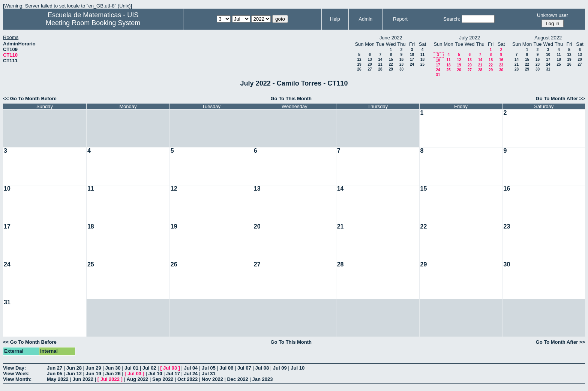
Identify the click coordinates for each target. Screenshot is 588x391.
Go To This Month (291, 99)
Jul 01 (131, 368)
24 (412, 64)
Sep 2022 (163, 379)
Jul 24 (191, 374)
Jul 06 (226, 368)
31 (438, 75)
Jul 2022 (110, 379)
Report (400, 19)
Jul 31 (209, 374)
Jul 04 (191, 368)
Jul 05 (209, 368)
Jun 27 (55, 368)
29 (391, 69)
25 (422, 64)
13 (370, 59)
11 (422, 55)
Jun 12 (74, 374)
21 (380, 64)
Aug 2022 (138, 379)
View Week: (16, 374)
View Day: (14, 368)
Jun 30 (113, 368)
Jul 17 (173, 374)
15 (391, 59)
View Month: (17, 379)
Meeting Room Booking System (93, 23)
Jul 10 (298, 368)
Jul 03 (170, 368)
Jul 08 (262, 368)
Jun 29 (94, 368)
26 (359, 69)
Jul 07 (244, 368)
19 (359, 64)
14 (380, 59)
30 (401, 69)
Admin (365, 19)
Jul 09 (280, 368)
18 (422, 59)
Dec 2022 (237, 379)
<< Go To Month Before (30, 99)
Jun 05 (55, 374)
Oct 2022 (187, 379)
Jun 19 (94, 374)
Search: (452, 19)
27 (370, 69)
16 (401, 59)
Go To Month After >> (560, 99)
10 (412, 55)
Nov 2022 (212, 379)
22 (391, 64)
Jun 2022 (83, 379)
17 (412, 59)
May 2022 (58, 379)
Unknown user (553, 15)
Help (335, 19)
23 (401, 64)
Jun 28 (74, 368)
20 (370, 64)
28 (380, 69)
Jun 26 (113, 374)
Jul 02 (149, 368)
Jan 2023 (262, 379)
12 (359, 59)
